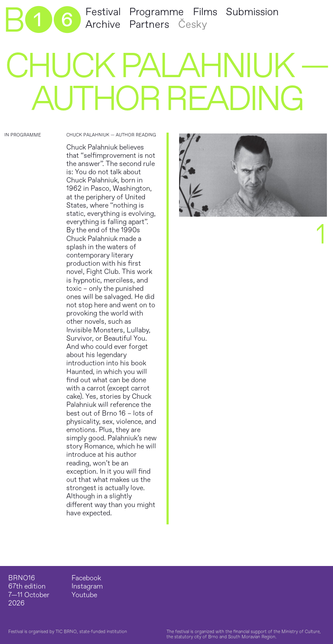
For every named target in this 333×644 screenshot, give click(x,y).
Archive (103, 24)
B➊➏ (42, 21)
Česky (193, 24)
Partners (149, 24)
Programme (157, 12)
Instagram (87, 587)
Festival (103, 12)
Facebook (86, 578)
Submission (252, 12)
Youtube (84, 595)
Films (205, 12)
